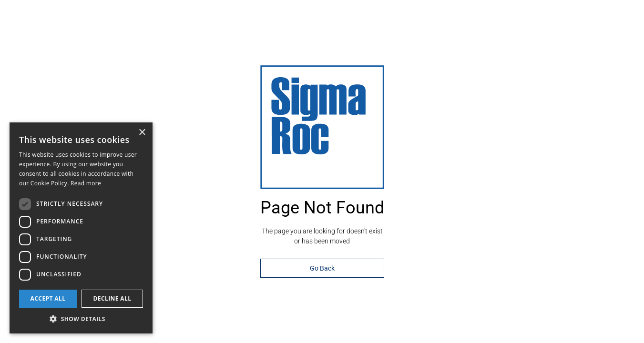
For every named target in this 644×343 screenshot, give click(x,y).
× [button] (142, 133)
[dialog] (81, 228)
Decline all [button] (112, 298)
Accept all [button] (48, 298)
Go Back (322, 268)
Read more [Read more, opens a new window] (86, 183)
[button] (81, 319)
